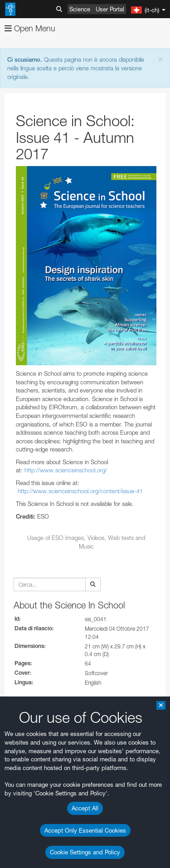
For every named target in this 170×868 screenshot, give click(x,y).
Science (80, 9)
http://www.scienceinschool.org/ (66, 470)
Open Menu (30, 28)
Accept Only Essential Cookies (85, 830)
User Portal (110, 9)
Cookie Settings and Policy (85, 852)
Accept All (85, 808)
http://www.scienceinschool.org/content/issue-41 (80, 491)
